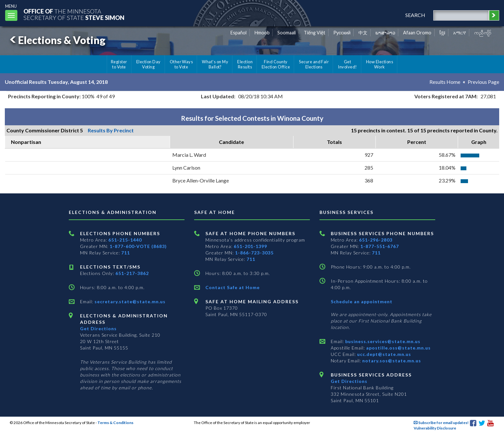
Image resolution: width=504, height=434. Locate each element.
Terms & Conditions (115, 423)
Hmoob (262, 33)
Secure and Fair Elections (314, 64)
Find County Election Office (276, 64)
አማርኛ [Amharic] (460, 33)
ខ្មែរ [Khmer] (442, 33)
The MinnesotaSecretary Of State (74, 14)
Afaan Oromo (417, 33)
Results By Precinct (111, 130)
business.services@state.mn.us (382, 341)
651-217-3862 (132, 273)
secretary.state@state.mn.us (129, 301)
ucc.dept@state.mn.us (383, 354)
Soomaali (287, 33)
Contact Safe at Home (233, 287)
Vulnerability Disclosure (435, 428)
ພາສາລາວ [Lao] (385, 33)
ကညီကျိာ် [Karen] (483, 33)
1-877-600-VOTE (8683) (138, 246)
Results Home (445, 82)
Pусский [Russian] (342, 33)
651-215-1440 (125, 240)
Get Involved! (347, 64)
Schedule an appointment (362, 301)
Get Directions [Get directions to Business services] (349, 381)
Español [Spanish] (239, 33)
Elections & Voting (57, 40)
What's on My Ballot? (215, 64)
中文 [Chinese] (363, 33)
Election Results (245, 64)
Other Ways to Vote (181, 64)
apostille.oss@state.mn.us (398, 348)
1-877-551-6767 (380, 246)
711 (126, 253)
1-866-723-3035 (254, 253)
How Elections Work (380, 64)
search (415, 15)
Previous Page (483, 82)
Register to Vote (119, 64)
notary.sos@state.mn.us (391, 361)
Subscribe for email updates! (441, 423)
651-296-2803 (376, 240)
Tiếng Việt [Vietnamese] (315, 33)
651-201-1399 (250, 246)
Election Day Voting (148, 64)
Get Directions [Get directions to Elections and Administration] (98, 328)
